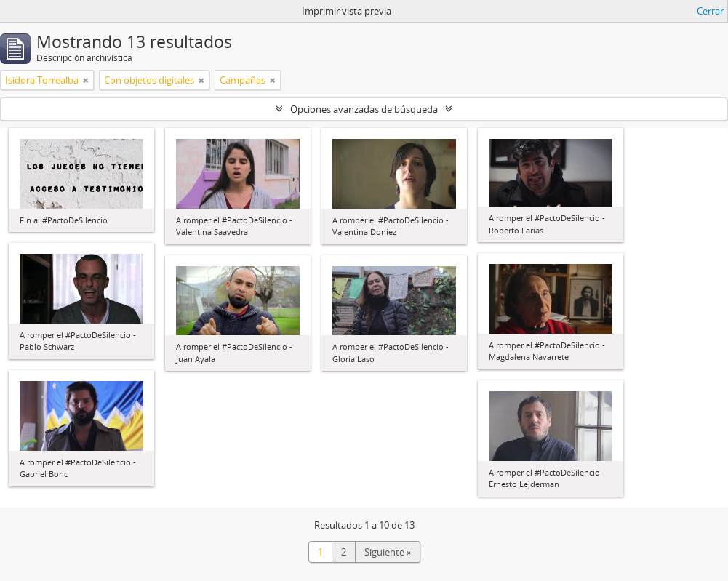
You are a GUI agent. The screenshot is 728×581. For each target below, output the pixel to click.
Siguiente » (388, 552)
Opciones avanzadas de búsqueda (364, 109)
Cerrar (710, 11)
